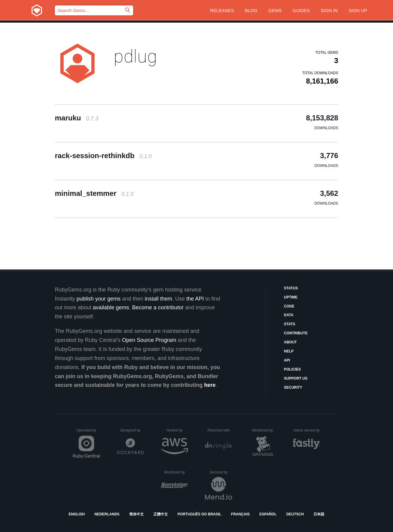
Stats (290, 324)
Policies (292, 369)
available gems (111, 307)
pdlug (135, 56)
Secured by (221, 472)
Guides (301, 10)
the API (195, 299)
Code (289, 306)
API (287, 360)
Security (293, 387)
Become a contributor (158, 307)
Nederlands (107, 514)
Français (241, 514)
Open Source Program (149, 340)
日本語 (319, 514)
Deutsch (295, 514)
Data (289, 315)
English (77, 514)
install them (158, 299)
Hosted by (177, 430)
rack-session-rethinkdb (103, 156)
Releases (222, 10)
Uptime (291, 297)
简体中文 (137, 514)
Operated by (88, 432)
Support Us (296, 378)
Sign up (358, 10)
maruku (76, 118)
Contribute (296, 333)
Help (289, 351)
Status (291, 288)
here (210, 385)
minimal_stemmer (94, 193)
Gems (275, 10)
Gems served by (307, 430)
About (290, 342)
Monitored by (264, 430)
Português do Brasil (199, 514)
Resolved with (220, 430)
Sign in (329, 10)
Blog (251, 10)
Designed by (132, 430)
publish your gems (99, 299)
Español (268, 514)
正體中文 (161, 514)
